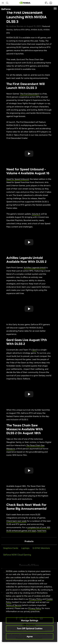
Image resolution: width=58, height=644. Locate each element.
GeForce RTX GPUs (22, 30)
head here (42, 531)
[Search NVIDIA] (7, 2)
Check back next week (16, 521)
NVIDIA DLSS (37, 30)
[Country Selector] (46, 4)
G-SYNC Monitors (41, 548)
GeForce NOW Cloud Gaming (17, 555)
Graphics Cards (11, 548)
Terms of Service (14, 605)
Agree (30, 636)
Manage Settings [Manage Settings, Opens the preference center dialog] (30, 620)
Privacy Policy (36, 599)
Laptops (25, 548)
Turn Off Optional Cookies (30, 628)
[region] (30, 603)
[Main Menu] (3, 3)
